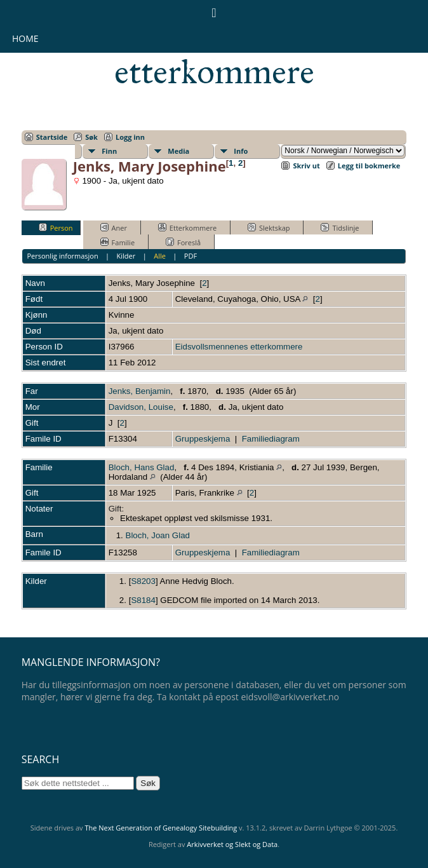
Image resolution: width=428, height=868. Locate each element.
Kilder (126, 256)
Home (25, 38)
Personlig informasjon (62, 256)
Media (178, 151)
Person (56, 227)
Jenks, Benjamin (140, 391)
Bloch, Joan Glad (158, 535)
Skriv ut (306, 166)
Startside (52, 137)
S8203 (143, 581)
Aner (114, 227)
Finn (109, 151)
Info (241, 151)
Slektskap (269, 227)
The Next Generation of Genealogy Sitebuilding (161, 828)
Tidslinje (340, 227)
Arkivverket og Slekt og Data (232, 844)
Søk (91, 137)
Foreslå (183, 242)
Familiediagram (271, 439)
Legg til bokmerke (369, 166)
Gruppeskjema (203, 439)
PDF (191, 256)
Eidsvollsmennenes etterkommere (214, 55)
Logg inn (130, 137)
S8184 (143, 600)
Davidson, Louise (141, 407)
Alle (160, 256)
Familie (117, 242)
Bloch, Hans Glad (142, 467)
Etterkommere (187, 227)
